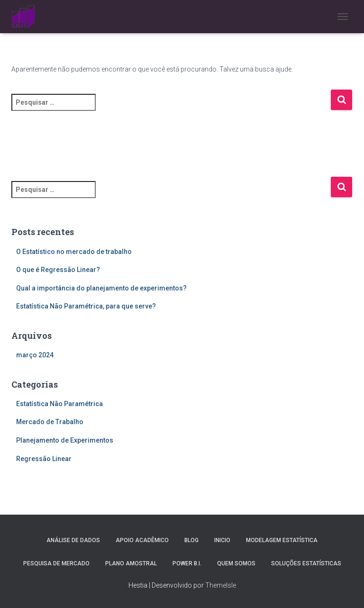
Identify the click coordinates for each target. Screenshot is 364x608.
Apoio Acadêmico (142, 540)
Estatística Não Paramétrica (59, 404)
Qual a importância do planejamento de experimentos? (101, 288)
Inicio (222, 540)
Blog (191, 540)
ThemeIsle (221, 585)
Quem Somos (236, 563)
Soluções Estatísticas (306, 563)
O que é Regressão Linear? (58, 270)
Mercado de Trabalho (50, 422)
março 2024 (35, 355)
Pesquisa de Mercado (56, 563)
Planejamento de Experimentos (65, 440)
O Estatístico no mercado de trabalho (74, 252)
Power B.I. (187, 563)
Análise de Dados (73, 540)
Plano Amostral (131, 563)
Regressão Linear (44, 459)
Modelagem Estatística (282, 540)
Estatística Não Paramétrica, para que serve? (86, 306)
